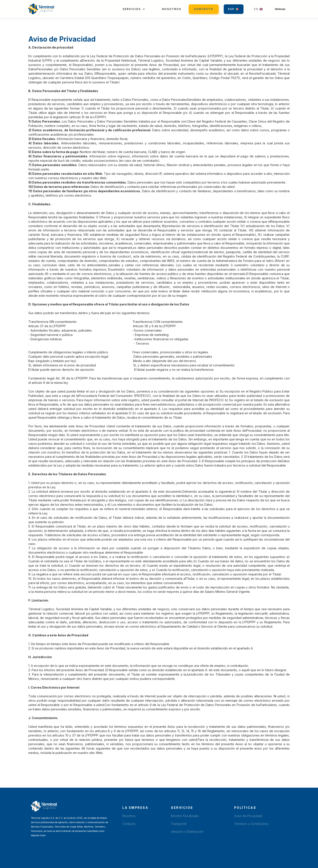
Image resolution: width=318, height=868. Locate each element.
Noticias (280, 9)
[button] (134, 9)
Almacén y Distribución (187, 832)
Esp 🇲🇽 (234, 9)
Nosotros (172, 9)
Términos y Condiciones (251, 824)
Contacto (204, 9)
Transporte (179, 824)
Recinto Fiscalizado (185, 816)
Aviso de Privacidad (248, 816)
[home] (41, 9)
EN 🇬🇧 (259, 9)
